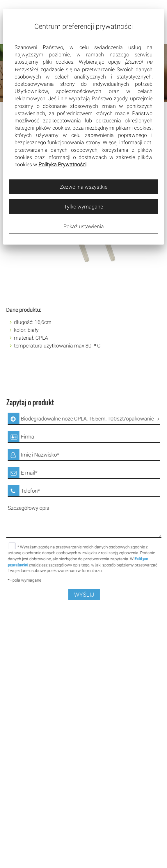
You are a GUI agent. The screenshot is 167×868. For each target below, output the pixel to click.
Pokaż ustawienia (84, 226)
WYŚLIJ (89, 595)
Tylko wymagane (83, 206)
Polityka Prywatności (62, 164)
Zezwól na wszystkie (84, 187)
